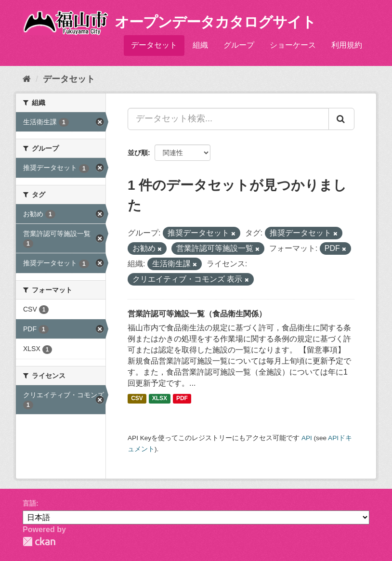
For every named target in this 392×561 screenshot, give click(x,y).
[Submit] (341, 119)
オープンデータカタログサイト (215, 22)
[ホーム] (27, 79)
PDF (182, 398)
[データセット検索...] (228, 119)
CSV (137, 398)
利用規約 (347, 45)
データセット (154, 45)
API (307, 438)
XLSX (160, 398)
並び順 (138, 153)
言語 (29, 503)
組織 (200, 45)
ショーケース (293, 45)
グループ (239, 45)
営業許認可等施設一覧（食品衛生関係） (197, 314)
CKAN (39, 541)
